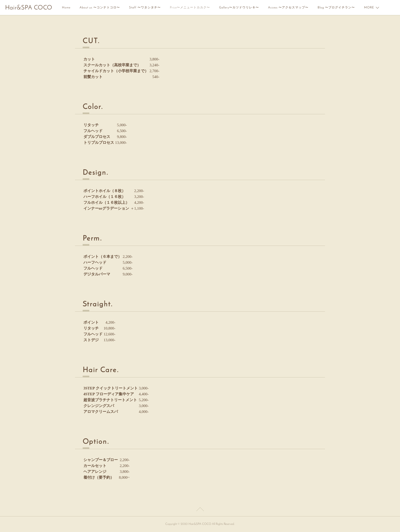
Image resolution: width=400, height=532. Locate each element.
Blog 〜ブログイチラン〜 (336, 8)
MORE (369, 8)
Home (66, 8)
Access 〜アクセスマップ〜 (288, 8)
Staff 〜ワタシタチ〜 (145, 8)
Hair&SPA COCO (29, 8)
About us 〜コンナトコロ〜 (100, 8)
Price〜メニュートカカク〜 (190, 8)
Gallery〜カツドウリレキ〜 (239, 8)
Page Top (200, 510)
